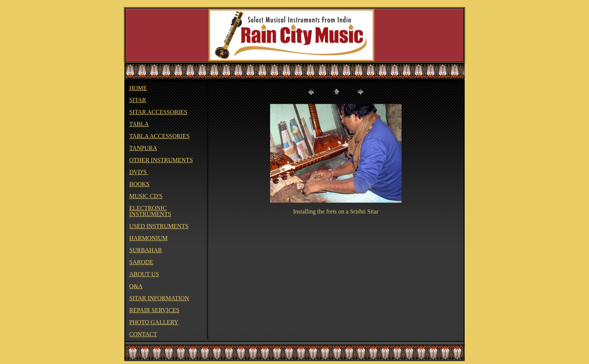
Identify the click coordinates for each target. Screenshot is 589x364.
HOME (138, 88)
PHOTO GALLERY (154, 322)
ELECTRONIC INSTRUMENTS (150, 211)
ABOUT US (144, 274)
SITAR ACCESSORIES (158, 112)
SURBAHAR (146, 250)
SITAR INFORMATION (159, 298)
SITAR (138, 100)
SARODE (141, 262)
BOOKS (139, 184)
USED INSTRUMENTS (159, 226)
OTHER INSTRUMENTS (161, 160)
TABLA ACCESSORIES (159, 136)
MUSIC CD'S (146, 196)
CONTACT (143, 334)
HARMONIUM (148, 238)
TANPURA (143, 148)
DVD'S (139, 172)
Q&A (136, 286)
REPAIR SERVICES (154, 310)
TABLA (139, 124)
